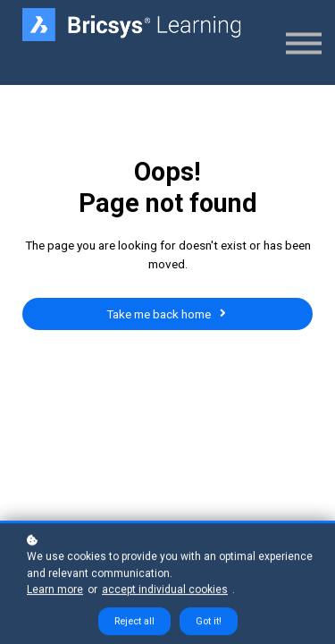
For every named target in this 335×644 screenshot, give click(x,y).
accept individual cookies (165, 592)
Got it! (209, 624)
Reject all (134, 624)
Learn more (55, 592)
